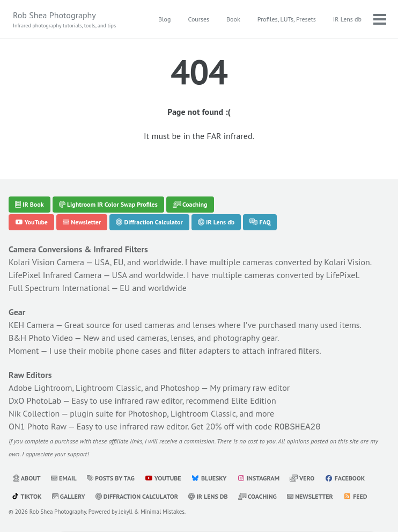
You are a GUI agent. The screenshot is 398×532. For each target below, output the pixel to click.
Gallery (69, 495)
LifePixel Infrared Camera (55, 275)
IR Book (30, 204)
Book (233, 19)
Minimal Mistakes (163, 511)
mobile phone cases (125, 351)
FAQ (260, 222)
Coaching (190, 204)
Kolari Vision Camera (46, 262)
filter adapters (205, 351)
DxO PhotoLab (35, 400)
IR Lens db (347, 19)
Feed (355, 495)
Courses (198, 19)
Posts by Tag (111, 477)
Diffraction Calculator (149, 222)
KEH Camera (31, 325)
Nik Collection (34, 413)
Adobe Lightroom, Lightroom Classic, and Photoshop (104, 388)
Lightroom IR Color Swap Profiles (108, 204)
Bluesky (209, 477)
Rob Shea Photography (64, 20)
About (27, 477)
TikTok (27, 495)
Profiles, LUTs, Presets (287, 19)
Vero (302, 477)
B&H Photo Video (41, 338)
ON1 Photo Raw (38, 426)
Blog (164, 19)
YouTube (31, 222)
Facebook (345, 477)
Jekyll (126, 511)
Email (64, 477)
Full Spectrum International (59, 288)
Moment (24, 351)
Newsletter (82, 222)
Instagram (258, 477)
